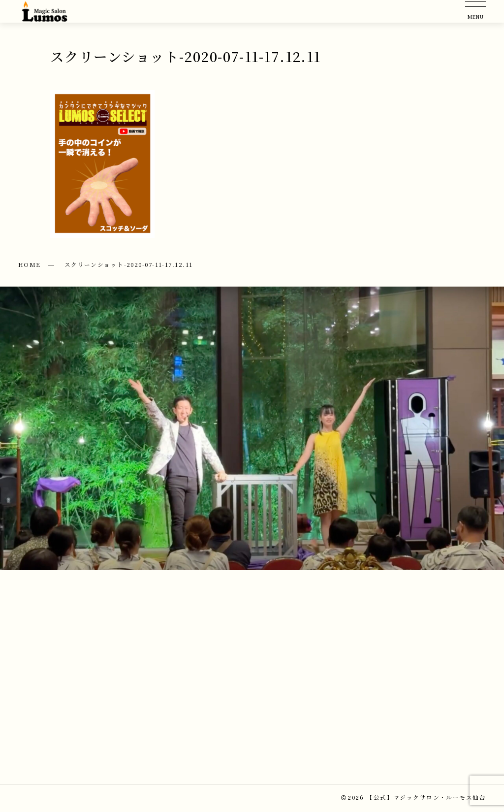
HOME (30, 264)
